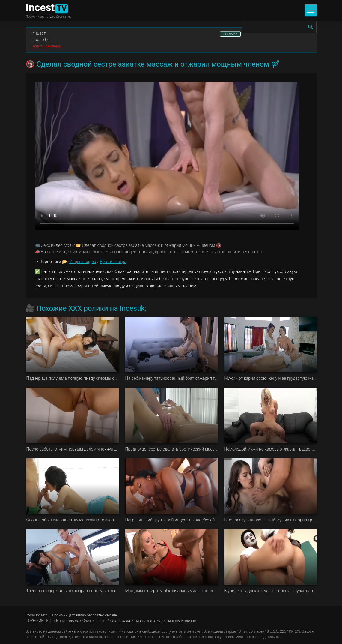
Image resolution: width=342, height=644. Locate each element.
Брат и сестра (113, 262)
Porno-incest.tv (38, 615)
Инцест (39, 33)
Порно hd (41, 40)
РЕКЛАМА (230, 34)
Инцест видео (83, 262)
